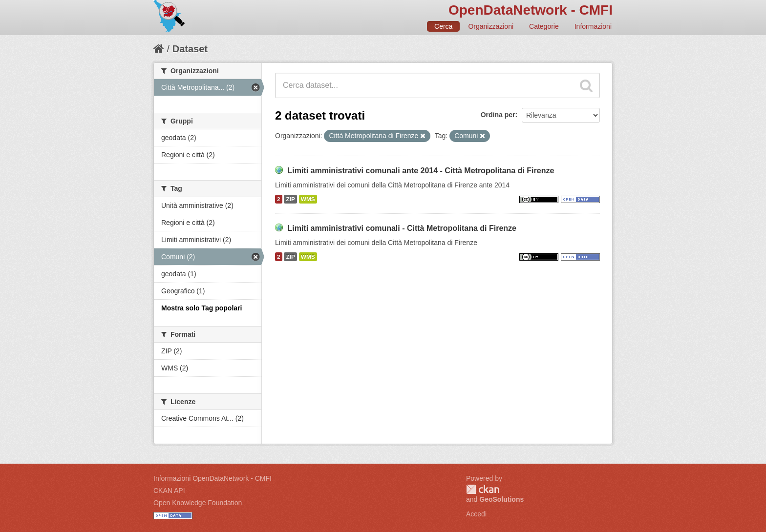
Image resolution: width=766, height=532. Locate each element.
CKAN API (169, 491)
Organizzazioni (491, 26)
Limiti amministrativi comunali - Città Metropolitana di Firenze (402, 228)
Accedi (476, 514)
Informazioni (593, 26)
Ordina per (498, 115)
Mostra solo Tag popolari (202, 308)
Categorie (544, 26)
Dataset (190, 49)
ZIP (290, 199)
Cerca (443, 26)
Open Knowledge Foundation (198, 503)
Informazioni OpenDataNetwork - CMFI (213, 478)
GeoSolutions (501, 499)
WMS (308, 199)
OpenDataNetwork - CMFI (531, 10)
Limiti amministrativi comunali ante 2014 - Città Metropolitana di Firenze (421, 171)
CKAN (483, 489)
